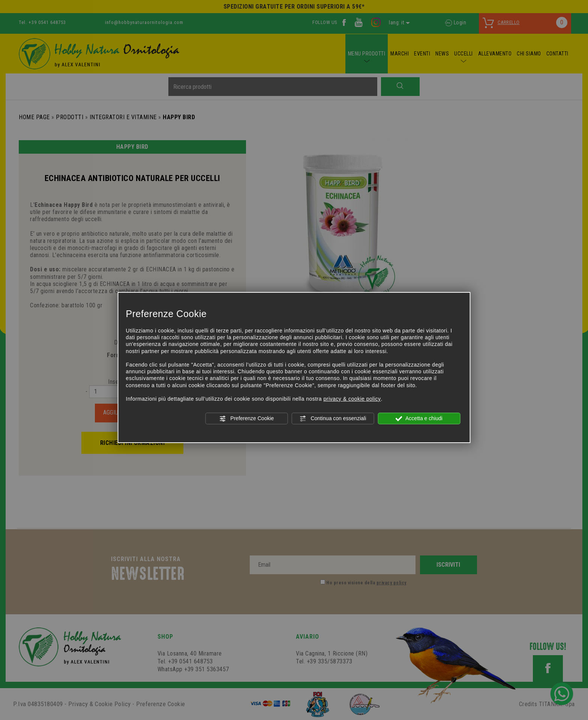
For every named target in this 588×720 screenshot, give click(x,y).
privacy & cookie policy (352, 399)
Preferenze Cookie (246, 419)
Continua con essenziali (333, 419)
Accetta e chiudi (419, 419)
